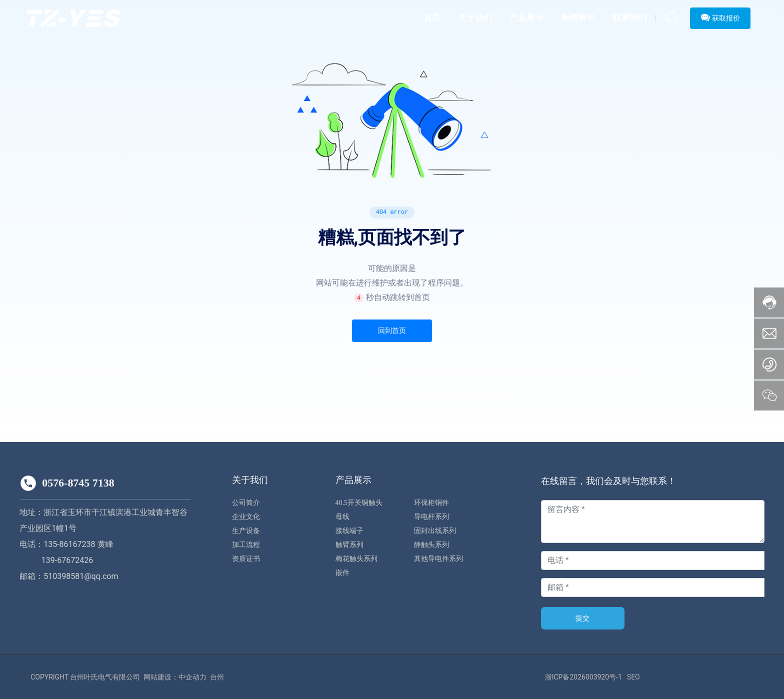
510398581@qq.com (81, 576)
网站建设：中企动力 (175, 677)
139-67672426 (67, 560)
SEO (633, 677)
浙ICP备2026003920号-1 (583, 677)
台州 (217, 677)
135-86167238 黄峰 (78, 544)
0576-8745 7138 (78, 483)
